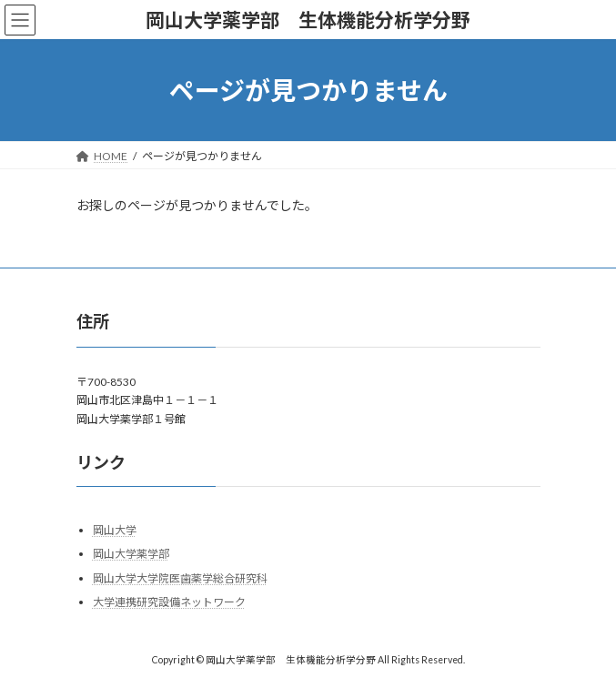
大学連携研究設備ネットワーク (169, 603)
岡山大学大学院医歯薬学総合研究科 (180, 578)
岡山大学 (115, 530)
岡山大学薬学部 (131, 554)
